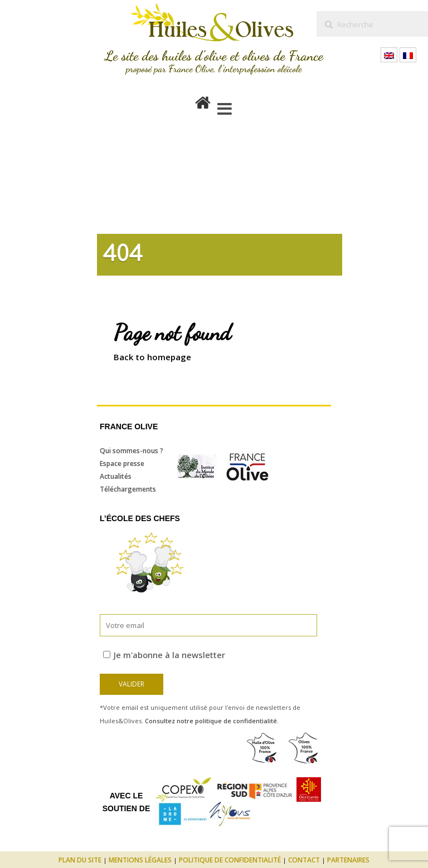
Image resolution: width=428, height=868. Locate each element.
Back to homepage (152, 357)
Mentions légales (140, 860)
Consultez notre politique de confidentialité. (212, 721)
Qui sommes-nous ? (132, 451)
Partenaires (348, 860)
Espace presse (122, 464)
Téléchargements (128, 489)
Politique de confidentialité (230, 860)
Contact (304, 860)
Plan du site (80, 860)
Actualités (116, 476)
